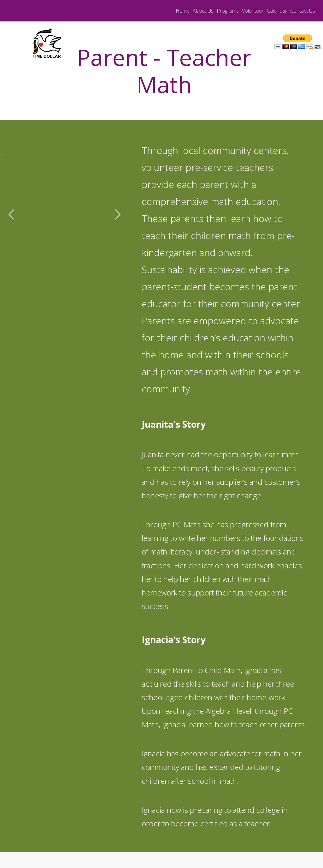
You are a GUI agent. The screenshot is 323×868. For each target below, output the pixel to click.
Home (183, 11)
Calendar (277, 11)
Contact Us (303, 11)
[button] (11, 214)
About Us (203, 11)
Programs (228, 11)
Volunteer (253, 11)
